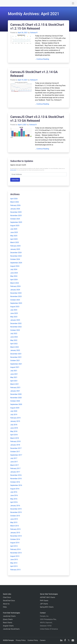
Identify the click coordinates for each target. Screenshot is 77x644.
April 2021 (14, 381)
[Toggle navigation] (73, 3)
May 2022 (14, 340)
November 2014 (16, 536)
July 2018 (14, 425)
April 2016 (14, 502)
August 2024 (15, 266)
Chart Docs (7, 597)
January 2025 (15, 249)
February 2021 (15, 388)
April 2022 (14, 344)
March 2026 (14, 202)
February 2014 (15, 549)
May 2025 (14, 236)
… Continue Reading (42, 59)
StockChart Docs (9, 601)
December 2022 (16, 323)
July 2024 (14, 269)
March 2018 (14, 438)
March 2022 (14, 347)
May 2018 (14, 431)
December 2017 (16, 448)
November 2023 (16, 296)
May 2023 (14, 317)
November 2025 (16, 216)
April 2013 (14, 566)
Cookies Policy (33, 640)
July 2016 (14, 492)
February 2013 (15, 570)
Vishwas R (34, 33)
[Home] (7, 3)
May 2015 (14, 522)
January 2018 (15, 445)
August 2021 (15, 367)
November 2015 (16, 512)
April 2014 (14, 546)
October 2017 (15, 452)
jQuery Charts (8, 619)
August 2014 (15, 543)
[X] (69, 641)
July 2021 (14, 371)
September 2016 (16, 485)
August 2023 (15, 307)
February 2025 (15, 246)
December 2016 (16, 475)
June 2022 (14, 337)
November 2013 (16, 553)
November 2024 (16, 256)
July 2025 (14, 229)
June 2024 (14, 273)
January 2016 (15, 506)
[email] (72, 641)
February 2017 (15, 468)
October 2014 (15, 539)
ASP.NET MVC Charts (48, 597)
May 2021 (14, 377)
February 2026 (15, 205)
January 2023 (15, 320)
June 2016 (14, 495)
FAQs (5, 607)
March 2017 (14, 465)
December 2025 (16, 212)
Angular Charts (8, 626)
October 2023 (15, 300)
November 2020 (16, 398)
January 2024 (15, 290)
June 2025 (14, 232)
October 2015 (15, 516)
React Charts (8, 623)
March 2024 (14, 283)
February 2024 (15, 286)
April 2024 (14, 280)
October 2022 (15, 330)
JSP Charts (44, 604)
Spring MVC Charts (47, 607)
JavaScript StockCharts (11, 629)
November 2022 (16, 327)
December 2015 (16, 509)
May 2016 (14, 499)
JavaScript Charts (9, 616)
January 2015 (15, 533)
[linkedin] (61, 641)
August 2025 (15, 226)
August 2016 (15, 489)
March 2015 (14, 526)
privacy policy (13, 170)
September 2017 (16, 455)
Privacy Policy (21, 640)
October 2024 (15, 259)
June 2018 (14, 428)
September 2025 (16, 222)
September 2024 (16, 263)
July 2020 (14, 411)
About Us (6, 604)
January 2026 (15, 209)
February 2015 (15, 529)
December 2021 (16, 354)
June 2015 (14, 519)
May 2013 (14, 563)
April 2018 (14, 435)
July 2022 (14, 333)
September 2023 (16, 303)
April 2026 (14, 199)
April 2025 (14, 239)
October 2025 (15, 219)
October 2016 (15, 482)
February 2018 (15, 441)
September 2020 (16, 404)
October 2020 (15, 401)
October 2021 (15, 361)
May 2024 (14, 276)
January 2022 (15, 350)
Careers (43, 640)
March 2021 (14, 384)
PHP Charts (44, 601)
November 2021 (16, 357)
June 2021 (14, 374)
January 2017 (15, 472)
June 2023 (14, 313)
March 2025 (14, 242)
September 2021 (16, 364)
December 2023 (16, 293)
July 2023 (14, 310)
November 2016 (16, 479)
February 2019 (15, 418)
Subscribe (15, 180)
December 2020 (16, 394)
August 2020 (15, 408)
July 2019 (14, 415)
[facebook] (65, 641)
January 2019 (15, 421)
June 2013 (14, 560)
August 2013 (15, 556)
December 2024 (16, 253)
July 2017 (14, 458)
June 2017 (14, 462)
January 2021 (15, 391)
